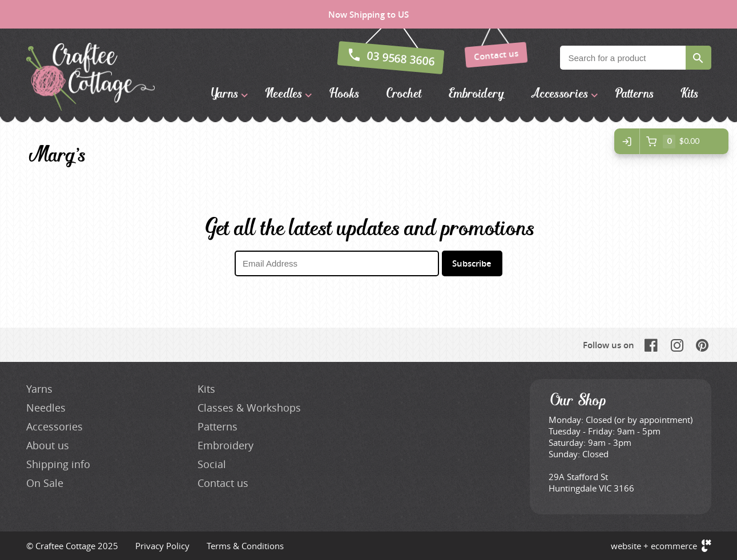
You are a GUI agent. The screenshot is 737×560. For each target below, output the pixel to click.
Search (698, 58)
